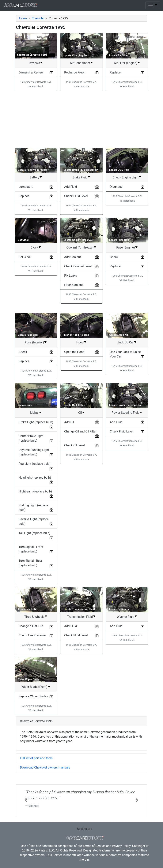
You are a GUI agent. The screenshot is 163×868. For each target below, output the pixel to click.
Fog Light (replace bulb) (35, 464)
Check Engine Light (126, 177)
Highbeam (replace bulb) (35, 491)
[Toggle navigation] (153, 5)
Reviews (34, 63)
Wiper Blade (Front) (34, 687)
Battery (34, 177)
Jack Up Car (126, 342)
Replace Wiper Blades (33, 696)
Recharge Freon (75, 72)
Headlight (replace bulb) (35, 478)
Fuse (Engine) (125, 247)
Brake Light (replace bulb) (36, 422)
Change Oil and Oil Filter (80, 431)
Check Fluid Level (76, 196)
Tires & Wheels (34, 617)
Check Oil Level (74, 445)
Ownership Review (31, 72)
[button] (26, 800)
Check (114, 257)
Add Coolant (73, 257)
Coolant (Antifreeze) (80, 247)
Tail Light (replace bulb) (34, 533)
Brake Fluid (80, 177)
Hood (80, 342)
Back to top (85, 829)
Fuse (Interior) (34, 342)
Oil (80, 413)
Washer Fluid (126, 617)
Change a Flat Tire (31, 626)
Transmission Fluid (80, 617)
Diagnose (116, 187)
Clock (34, 247)
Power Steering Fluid (126, 413)
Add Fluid (71, 187)
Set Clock (25, 257)
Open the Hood (74, 352)
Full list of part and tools (36, 758)
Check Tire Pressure (32, 635)
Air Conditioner (80, 63)
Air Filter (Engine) (126, 63)
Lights (34, 413)
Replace (115, 72)
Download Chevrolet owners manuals (45, 767)
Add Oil (69, 422)
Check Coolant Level (78, 266)
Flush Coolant (74, 285)
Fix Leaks (71, 276)
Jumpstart (26, 187)
